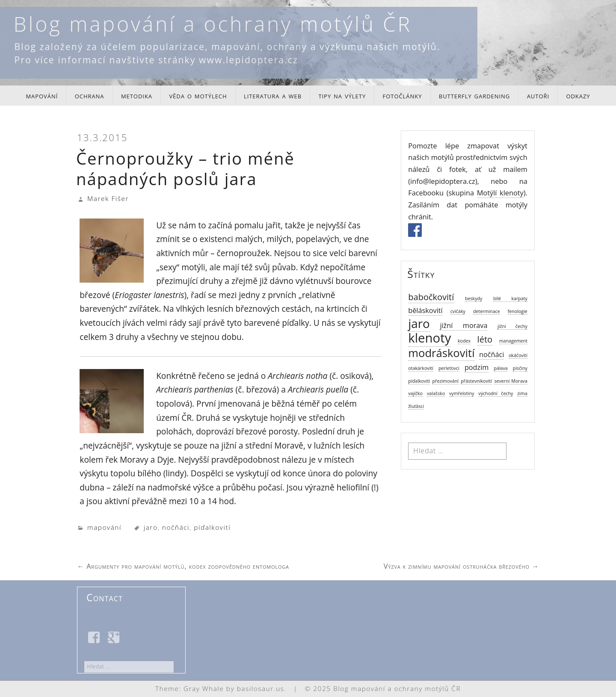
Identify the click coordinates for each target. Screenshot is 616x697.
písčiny (520, 368)
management (513, 341)
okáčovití (518, 355)
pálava (500, 368)
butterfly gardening (474, 95)
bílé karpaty (510, 298)
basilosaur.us (261, 689)
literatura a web (273, 95)
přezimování (446, 381)
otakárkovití (421, 368)
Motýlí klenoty (500, 193)
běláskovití (425, 310)
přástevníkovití (476, 381)
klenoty (429, 338)
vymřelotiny (462, 393)
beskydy (474, 298)
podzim (477, 367)
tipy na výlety (342, 95)
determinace (487, 311)
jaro (151, 527)
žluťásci (416, 406)
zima (522, 393)
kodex (464, 341)
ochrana (90, 95)
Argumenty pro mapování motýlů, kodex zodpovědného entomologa (183, 566)
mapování (42, 95)
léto (485, 339)
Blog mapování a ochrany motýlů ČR (213, 24)
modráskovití (441, 353)
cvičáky (458, 311)
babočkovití (431, 297)
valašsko (436, 393)
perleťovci (449, 368)
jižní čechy (512, 326)
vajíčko (415, 393)
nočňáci (176, 527)
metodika (137, 95)
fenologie (518, 311)
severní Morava (511, 381)
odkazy (578, 95)
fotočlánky (403, 95)
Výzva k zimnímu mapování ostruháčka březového (461, 566)
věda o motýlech (198, 95)
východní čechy (496, 393)
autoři (538, 95)
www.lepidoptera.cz (249, 60)
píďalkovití (212, 527)
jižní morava (463, 325)
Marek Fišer (108, 199)
